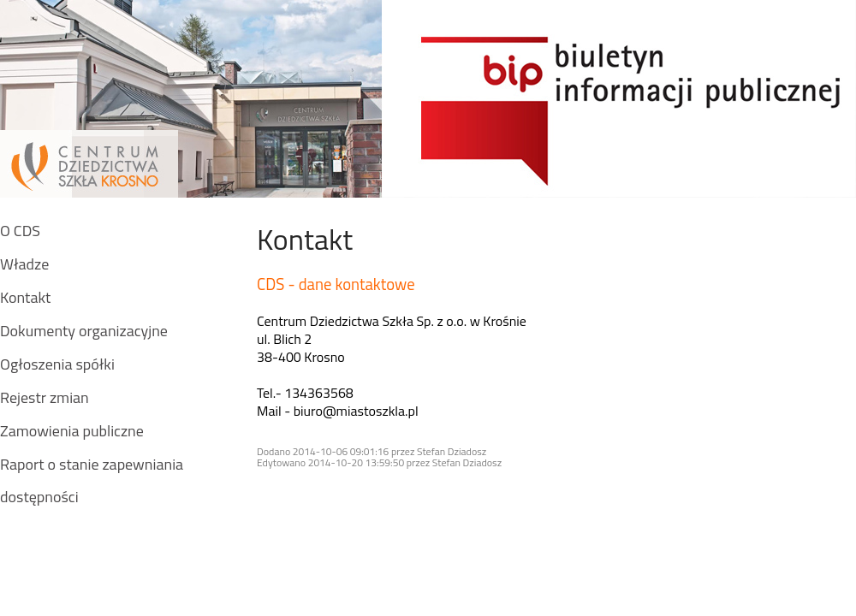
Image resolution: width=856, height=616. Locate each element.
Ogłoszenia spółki (57, 364)
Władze (24, 264)
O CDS (20, 231)
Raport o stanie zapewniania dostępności (92, 480)
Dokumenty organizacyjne (84, 331)
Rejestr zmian (45, 397)
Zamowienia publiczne (72, 431)
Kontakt (25, 297)
